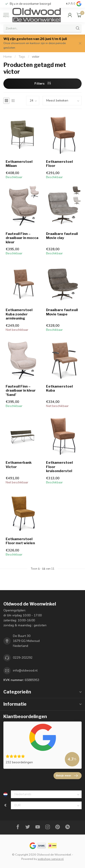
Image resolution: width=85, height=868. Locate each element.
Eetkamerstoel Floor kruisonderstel (59, 467)
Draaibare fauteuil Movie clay (62, 236)
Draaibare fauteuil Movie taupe (62, 312)
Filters (43, 84)
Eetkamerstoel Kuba (59, 388)
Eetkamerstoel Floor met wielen (20, 541)
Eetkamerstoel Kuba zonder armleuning (19, 314)
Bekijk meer (67, 776)
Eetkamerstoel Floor (59, 164)
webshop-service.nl (51, 859)
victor (36, 57)
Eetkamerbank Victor (19, 465)
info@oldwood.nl (25, 671)
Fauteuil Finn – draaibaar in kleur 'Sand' (21, 391)
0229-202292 (23, 658)
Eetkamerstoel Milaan (19, 164)
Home (8, 57)
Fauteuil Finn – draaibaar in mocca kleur (22, 238)
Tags (22, 57)
